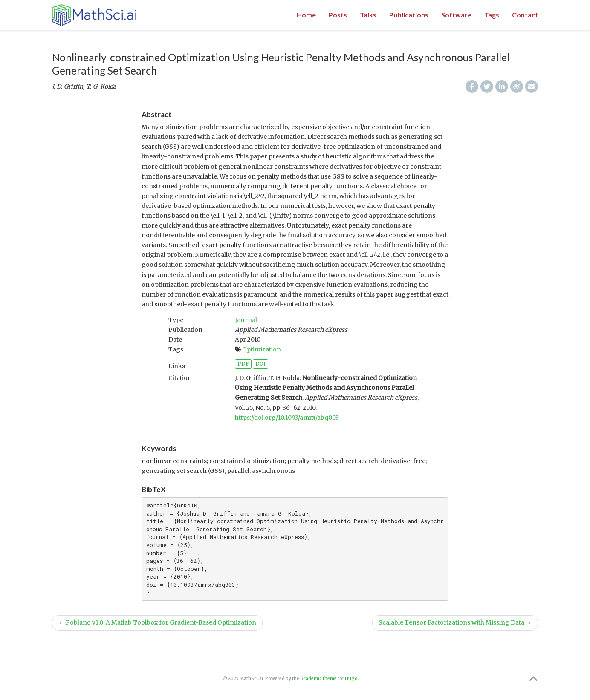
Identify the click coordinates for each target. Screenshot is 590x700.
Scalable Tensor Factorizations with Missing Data (455, 622)
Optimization (262, 349)
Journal (246, 320)
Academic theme (318, 678)
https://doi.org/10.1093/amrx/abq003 (287, 418)
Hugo (351, 678)
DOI (260, 364)
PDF (243, 364)
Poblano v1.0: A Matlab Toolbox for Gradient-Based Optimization (157, 622)
